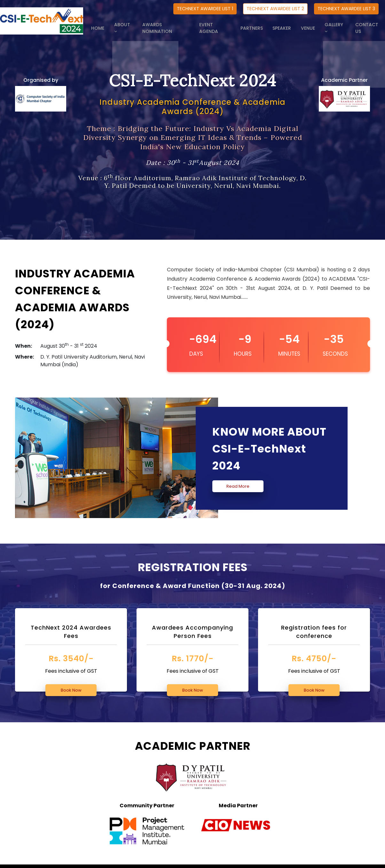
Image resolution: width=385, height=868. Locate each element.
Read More (238, 486)
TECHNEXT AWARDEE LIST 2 (275, 9)
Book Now (71, 690)
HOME (115, 25)
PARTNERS (263, 25)
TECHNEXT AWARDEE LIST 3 (346, 9)
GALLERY (337, 25)
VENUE (312, 25)
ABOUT (138, 25)
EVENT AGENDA (228, 25)
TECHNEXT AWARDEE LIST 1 (205, 9)
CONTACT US (370, 25)
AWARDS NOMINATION (180, 25)
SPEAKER (290, 25)
